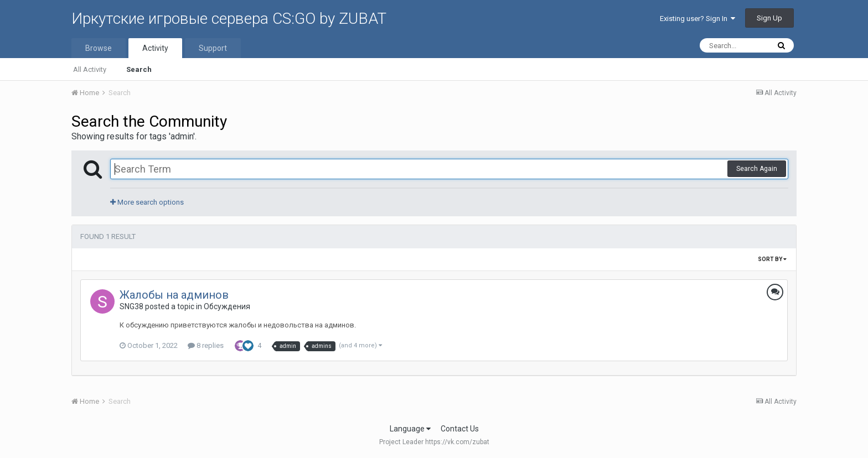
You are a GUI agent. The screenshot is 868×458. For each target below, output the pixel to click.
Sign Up (769, 18)
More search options (147, 202)
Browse (99, 48)
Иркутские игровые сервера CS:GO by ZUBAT (229, 19)
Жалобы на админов (174, 295)
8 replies (206, 345)
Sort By (772, 259)
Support (213, 48)
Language (410, 429)
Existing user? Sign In (697, 19)
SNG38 (131, 306)
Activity (155, 48)
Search (139, 69)
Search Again (757, 169)
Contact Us (460, 429)
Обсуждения (227, 306)
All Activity (90, 69)
